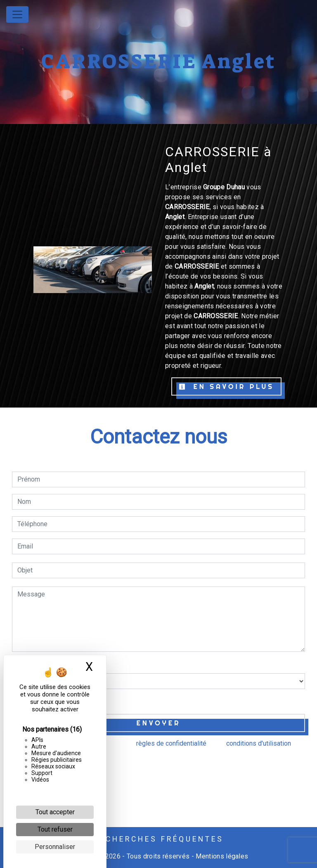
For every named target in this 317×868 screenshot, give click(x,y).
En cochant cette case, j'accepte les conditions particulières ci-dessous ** (127, 700)
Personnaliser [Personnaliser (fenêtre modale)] (55, 847)
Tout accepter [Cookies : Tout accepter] (55, 812)
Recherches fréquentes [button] (159, 839)
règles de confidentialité (171, 743)
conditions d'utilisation (259, 743)
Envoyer (159, 723)
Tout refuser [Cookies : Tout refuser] (55, 829)
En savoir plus (226, 386)
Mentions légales (221, 856)
